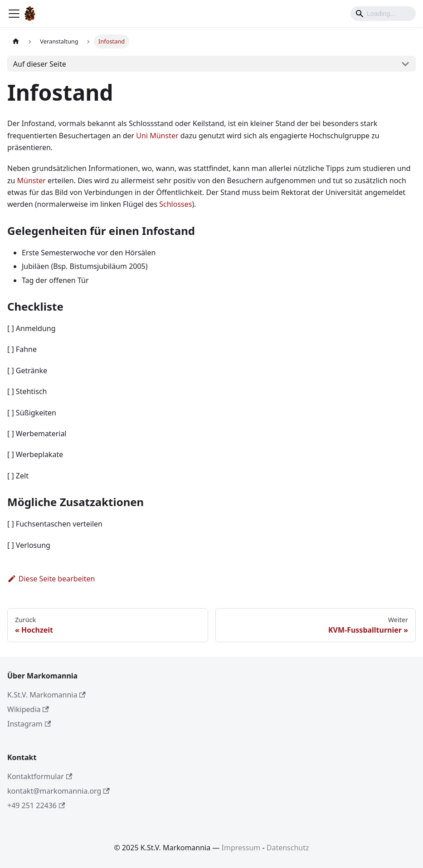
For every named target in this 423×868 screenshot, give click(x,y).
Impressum (241, 848)
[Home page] (16, 41)
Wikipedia (28, 709)
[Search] (383, 14)
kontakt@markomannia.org (58, 791)
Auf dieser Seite (40, 64)
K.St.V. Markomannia (46, 695)
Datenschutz (288, 848)
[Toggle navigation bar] (14, 14)
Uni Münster (157, 136)
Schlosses (175, 204)
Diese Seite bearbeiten (51, 579)
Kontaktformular (40, 776)
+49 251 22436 (36, 805)
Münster (32, 180)
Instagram (29, 724)
